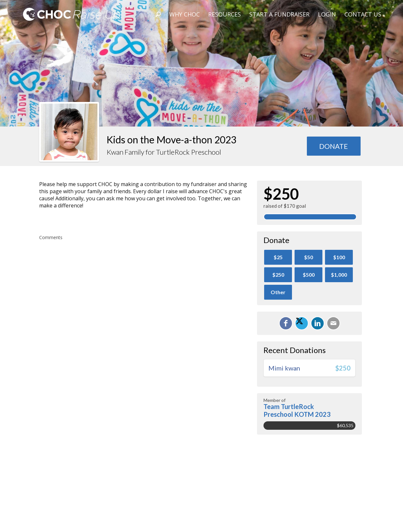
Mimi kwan (284, 368)
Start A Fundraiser (279, 14)
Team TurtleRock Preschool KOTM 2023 (297, 410)
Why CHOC (185, 14)
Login (327, 14)
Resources (224, 14)
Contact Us (363, 14)
